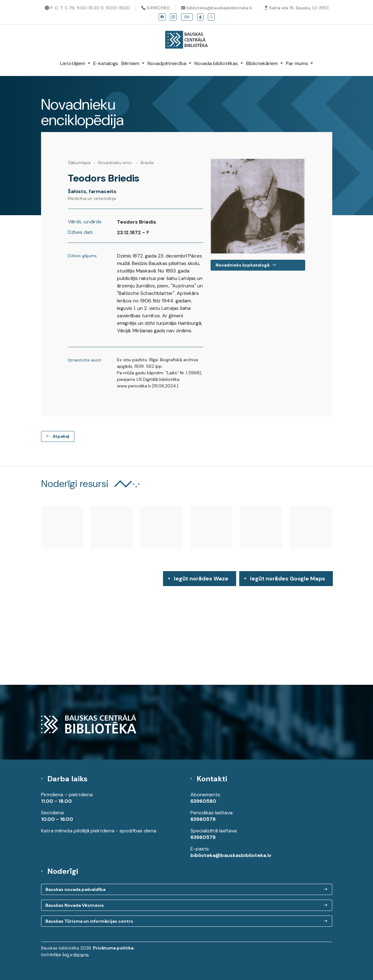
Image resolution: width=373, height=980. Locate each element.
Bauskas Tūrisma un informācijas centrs (89, 921)
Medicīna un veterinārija (92, 198)
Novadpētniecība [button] (168, 63)
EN (187, 17)
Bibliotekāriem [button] (263, 63)
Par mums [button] (298, 63)
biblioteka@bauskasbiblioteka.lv (217, 8)
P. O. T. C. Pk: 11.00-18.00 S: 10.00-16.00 (87, 8)
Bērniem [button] (131, 63)
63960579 (203, 819)
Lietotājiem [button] (73, 63)
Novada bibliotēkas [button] (217, 63)
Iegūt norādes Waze (201, 579)
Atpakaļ (58, 436)
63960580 (155, 8)
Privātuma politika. (114, 948)
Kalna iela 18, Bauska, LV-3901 (296, 8)
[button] (200, 17)
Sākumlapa (79, 163)
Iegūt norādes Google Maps (288, 580)
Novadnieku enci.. (116, 163)
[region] (186, 628)
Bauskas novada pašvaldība (75, 889)
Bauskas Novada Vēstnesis (75, 905)
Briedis (147, 163)
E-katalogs (106, 63)
